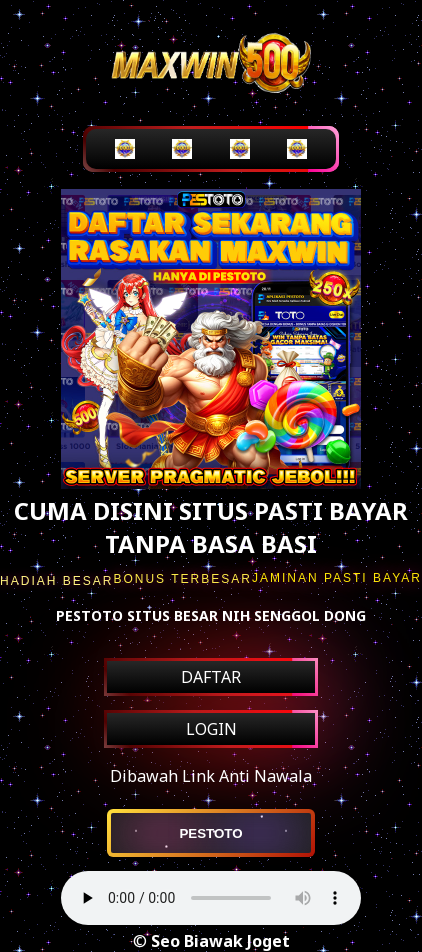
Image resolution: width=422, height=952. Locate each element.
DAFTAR (211, 677)
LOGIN (211, 729)
